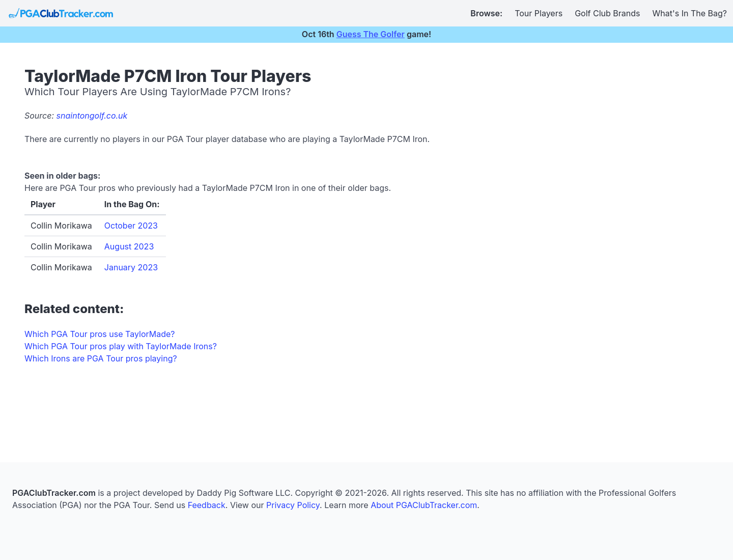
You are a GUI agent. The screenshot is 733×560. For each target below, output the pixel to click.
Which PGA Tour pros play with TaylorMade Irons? (121, 346)
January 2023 (131, 267)
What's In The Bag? (690, 13)
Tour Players (539, 13)
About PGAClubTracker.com (424, 505)
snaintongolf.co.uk (92, 116)
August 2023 (129, 246)
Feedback (207, 505)
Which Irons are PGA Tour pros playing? (101, 358)
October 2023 (131, 226)
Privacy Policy (293, 505)
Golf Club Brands (607, 13)
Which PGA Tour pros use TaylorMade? (100, 334)
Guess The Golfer (371, 34)
